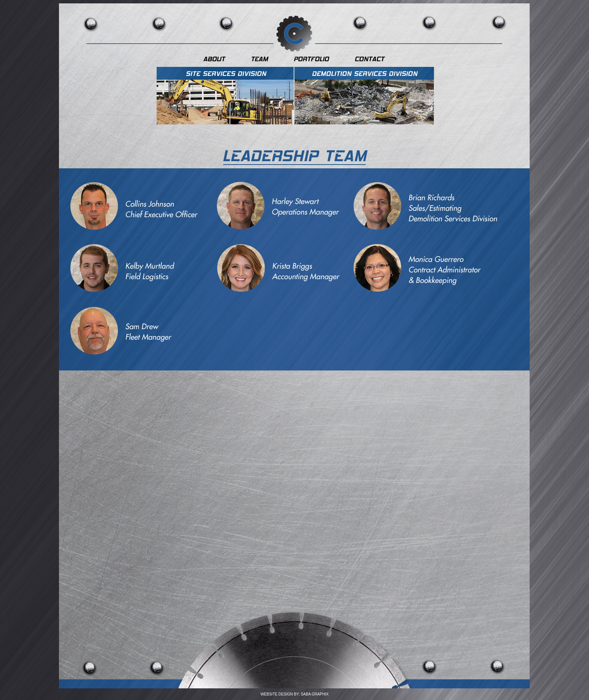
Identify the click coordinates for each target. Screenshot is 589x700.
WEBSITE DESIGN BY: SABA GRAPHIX (294, 694)
